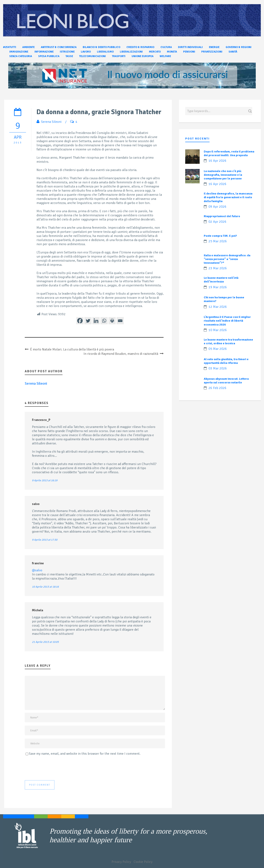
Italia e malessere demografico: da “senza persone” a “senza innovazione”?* (227, 259)
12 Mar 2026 (218, 307)
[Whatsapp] (104, 321)
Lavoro (86, 52)
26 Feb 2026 (217, 388)
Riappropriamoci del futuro (222, 216)
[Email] (120, 321)
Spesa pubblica (49, 56)
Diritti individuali (190, 47)
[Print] (112, 321)
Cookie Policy (143, 862)
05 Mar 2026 (218, 349)
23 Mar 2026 (218, 268)
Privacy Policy (121, 862)
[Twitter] (88, 321)
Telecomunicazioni (93, 56)
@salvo (37, 570)
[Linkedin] (96, 321)
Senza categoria (21, 56)
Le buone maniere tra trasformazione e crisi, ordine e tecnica (228, 341)
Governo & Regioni (239, 47)
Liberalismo (105, 52)
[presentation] (56, 768)
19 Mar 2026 (218, 287)
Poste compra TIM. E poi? (220, 236)
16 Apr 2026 (217, 161)
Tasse (69, 56)
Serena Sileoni (51, 122)
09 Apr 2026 (217, 207)
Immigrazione (19, 52)
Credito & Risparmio (140, 47)
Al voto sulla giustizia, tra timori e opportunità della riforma (226, 361)
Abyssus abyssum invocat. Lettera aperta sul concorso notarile (226, 381)
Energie (214, 47)
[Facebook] (80, 321)
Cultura (166, 47)
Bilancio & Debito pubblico (101, 47)
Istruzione (67, 52)
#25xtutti (10, 47)
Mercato (155, 52)
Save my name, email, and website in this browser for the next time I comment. (85, 754)
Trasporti (119, 56)
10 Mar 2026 (218, 330)
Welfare (165, 56)
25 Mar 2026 (218, 241)
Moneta (172, 52)
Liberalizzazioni (131, 52)
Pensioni (189, 52)
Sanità (233, 52)
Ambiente (28, 47)
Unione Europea (143, 56)
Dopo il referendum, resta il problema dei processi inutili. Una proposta (229, 153)
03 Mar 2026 (218, 368)
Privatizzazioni (212, 52)
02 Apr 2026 (217, 222)
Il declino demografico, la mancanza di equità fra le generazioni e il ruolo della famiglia (228, 197)
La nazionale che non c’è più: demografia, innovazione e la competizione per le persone (223, 175)
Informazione (44, 52)
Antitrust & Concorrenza (59, 47)
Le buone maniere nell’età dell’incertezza (221, 280)
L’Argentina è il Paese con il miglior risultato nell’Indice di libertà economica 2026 (227, 321)
